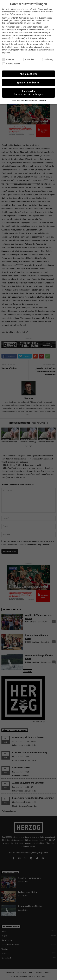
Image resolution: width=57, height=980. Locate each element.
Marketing (46, 58)
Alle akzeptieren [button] (29, 73)
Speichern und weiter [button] (29, 82)
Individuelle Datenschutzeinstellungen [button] (28, 92)
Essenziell (9, 58)
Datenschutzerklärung (31, 46)
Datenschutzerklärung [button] (30, 100)
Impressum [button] (42, 100)
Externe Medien (11, 63)
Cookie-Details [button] (16, 100)
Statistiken (27, 58)
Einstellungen (34, 49)
